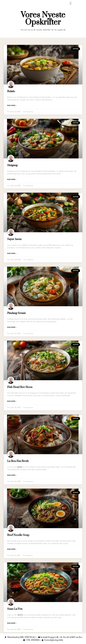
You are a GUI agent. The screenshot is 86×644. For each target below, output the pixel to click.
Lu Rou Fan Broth (18, 461)
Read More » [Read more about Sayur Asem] (12, 253)
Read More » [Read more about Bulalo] (12, 105)
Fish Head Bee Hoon (20, 387)
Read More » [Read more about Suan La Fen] (12, 623)
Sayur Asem (14, 239)
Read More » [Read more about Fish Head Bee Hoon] (12, 401)
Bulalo (11, 91)
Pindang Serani (16, 313)
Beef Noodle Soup (18, 535)
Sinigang (12, 165)
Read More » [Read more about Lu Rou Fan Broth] (12, 475)
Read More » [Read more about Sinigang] (12, 179)
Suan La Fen (15, 609)
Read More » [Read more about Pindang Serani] (12, 327)
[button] (71, 3)
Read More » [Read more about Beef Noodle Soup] (12, 549)
